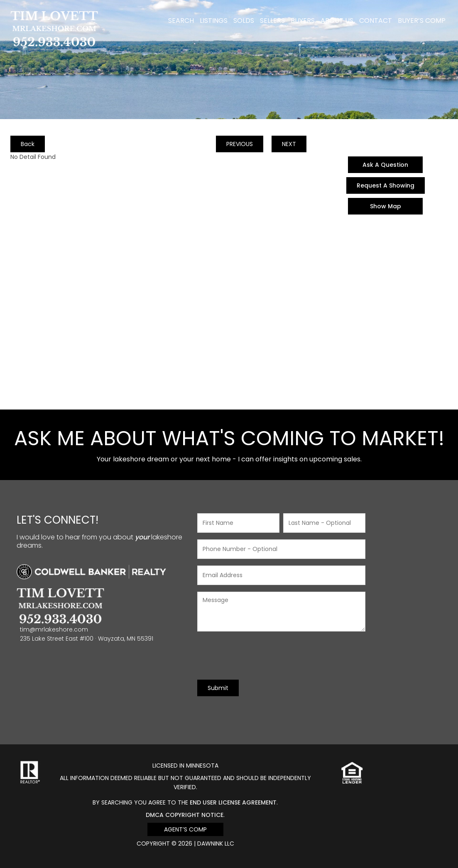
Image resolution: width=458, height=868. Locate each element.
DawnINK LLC (216, 844)
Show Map (386, 206)
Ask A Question (385, 165)
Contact (376, 21)
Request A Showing (386, 185)
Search (181, 21)
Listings (214, 21)
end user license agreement (233, 802)
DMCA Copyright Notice (185, 815)
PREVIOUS (240, 144)
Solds (244, 21)
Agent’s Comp (185, 829)
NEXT (289, 144)
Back (28, 144)
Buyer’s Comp (422, 21)
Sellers (272, 21)
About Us (337, 21)
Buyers (303, 21)
